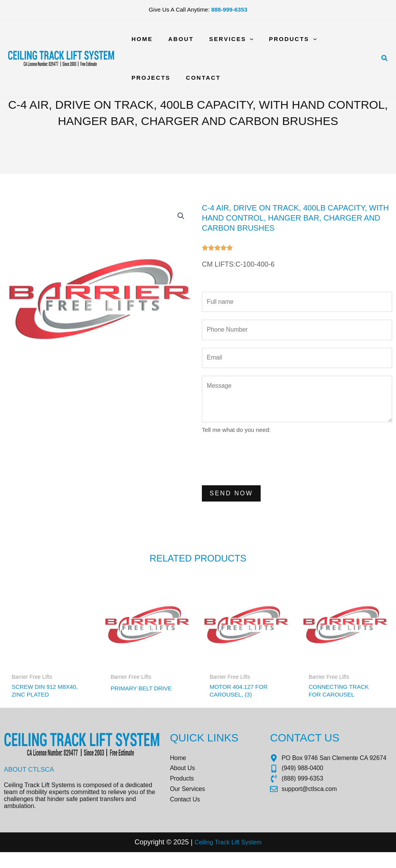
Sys (248, 858)
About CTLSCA (31, 782)
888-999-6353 (229, 9)
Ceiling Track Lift (215, 858)
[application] (240, 39)
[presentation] (261, 467)
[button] (385, 58)
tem (261, 858)
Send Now (231, 502)
